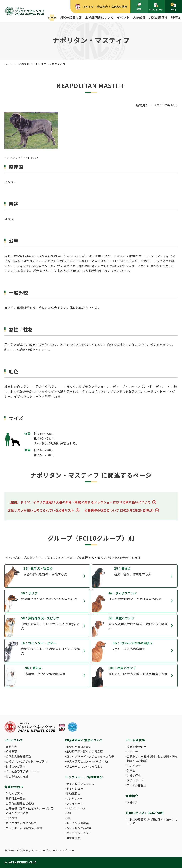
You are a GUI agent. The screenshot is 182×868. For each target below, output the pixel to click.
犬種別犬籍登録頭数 (18, 756)
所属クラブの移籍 (17, 813)
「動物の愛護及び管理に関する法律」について (152, 821)
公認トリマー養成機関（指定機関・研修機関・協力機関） (152, 758)
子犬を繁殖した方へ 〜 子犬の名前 (88, 761)
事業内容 (11, 747)
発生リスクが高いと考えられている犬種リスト (41, 510)
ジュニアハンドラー (79, 833)
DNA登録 (11, 818)
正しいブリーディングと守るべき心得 (90, 756)
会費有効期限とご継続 (20, 803)
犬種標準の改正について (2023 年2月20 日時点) (119, 510)
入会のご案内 (14, 793)
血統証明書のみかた (79, 747)
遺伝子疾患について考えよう (85, 766)
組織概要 (11, 751)
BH (69, 818)
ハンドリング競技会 (79, 828)
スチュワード (135, 780)
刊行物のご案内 (16, 766)
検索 (139, 7)
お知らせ (88, 6)
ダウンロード (156, 7)
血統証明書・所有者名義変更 (85, 751)
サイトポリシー (66, 850)
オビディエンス (76, 808)
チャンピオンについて (81, 783)
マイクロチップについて (21, 823)
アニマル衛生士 (137, 785)
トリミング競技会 (78, 823)
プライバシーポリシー (43, 850)
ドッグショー (75, 788)
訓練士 (131, 770)
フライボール (75, 803)
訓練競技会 (73, 793)
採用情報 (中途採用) (17, 850)
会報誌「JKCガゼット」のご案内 (27, 761)
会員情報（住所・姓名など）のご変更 (30, 808)
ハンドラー (134, 765)
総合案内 (102, 6)
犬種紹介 (133, 802)
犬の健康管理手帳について (23, 771)
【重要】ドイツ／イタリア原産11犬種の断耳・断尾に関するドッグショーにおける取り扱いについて (79, 502)
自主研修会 (73, 838)
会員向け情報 (119, 6)
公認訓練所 (134, 775)
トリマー (133, 751)
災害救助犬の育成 (17, 776)
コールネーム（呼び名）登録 (24, 828)
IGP (69, 813)
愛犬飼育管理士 (137, 747)
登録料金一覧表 (16, 798)
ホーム (52, 17)
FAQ (173, 7)
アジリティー (75, 798)
